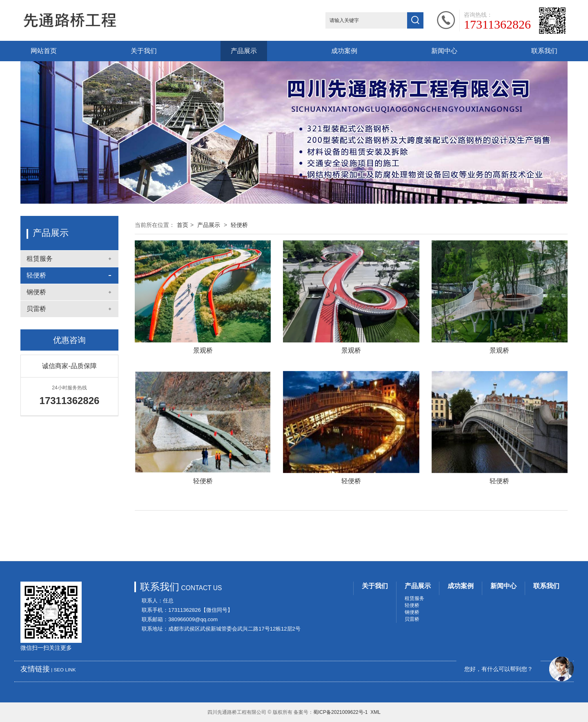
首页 (183, 225)
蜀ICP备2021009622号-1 (340, 712)
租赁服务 (40, 259)
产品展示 (244, 51)
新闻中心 (444, 51)
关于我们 (144, 51)
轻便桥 (36, 275)
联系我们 (544, 51)
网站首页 (44, 51)
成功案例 (344, 51)
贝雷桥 (36, 309)
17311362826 (497, 24)
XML (375, 712)
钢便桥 (36, 292)
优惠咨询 (69, 340)
